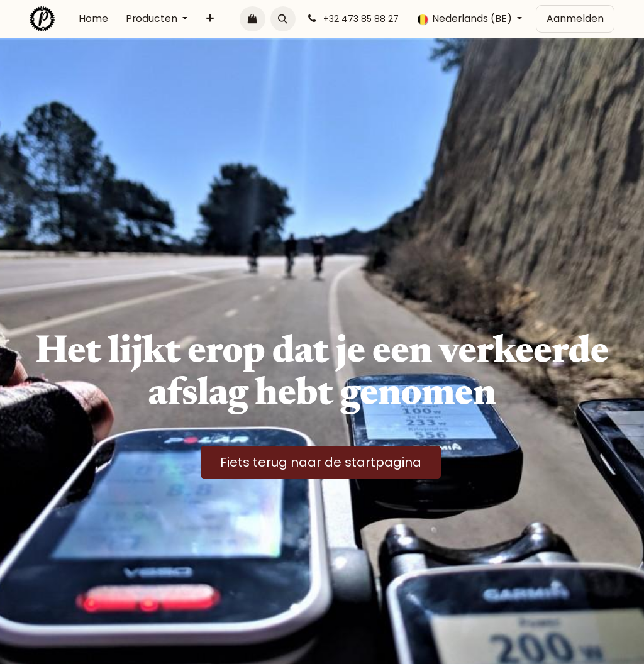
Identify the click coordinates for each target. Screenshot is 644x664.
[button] (283, 19)
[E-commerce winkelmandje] (252, 19)
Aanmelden (575, 19)
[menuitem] (93, 19)
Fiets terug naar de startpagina (321, 462)
